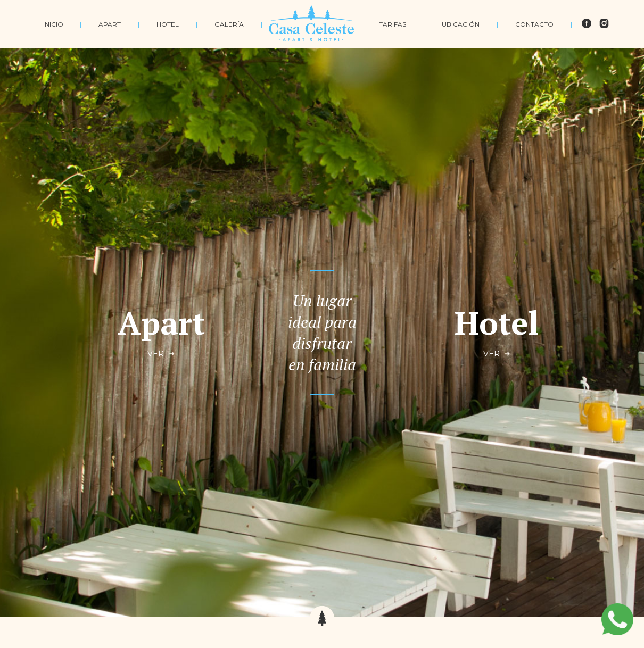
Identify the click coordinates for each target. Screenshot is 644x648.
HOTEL (168, 24)
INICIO (53, 24)
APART (110, 24)
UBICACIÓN (461, 24)
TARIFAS (393, 24)
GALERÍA (229, 24)
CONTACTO (534, 24)
